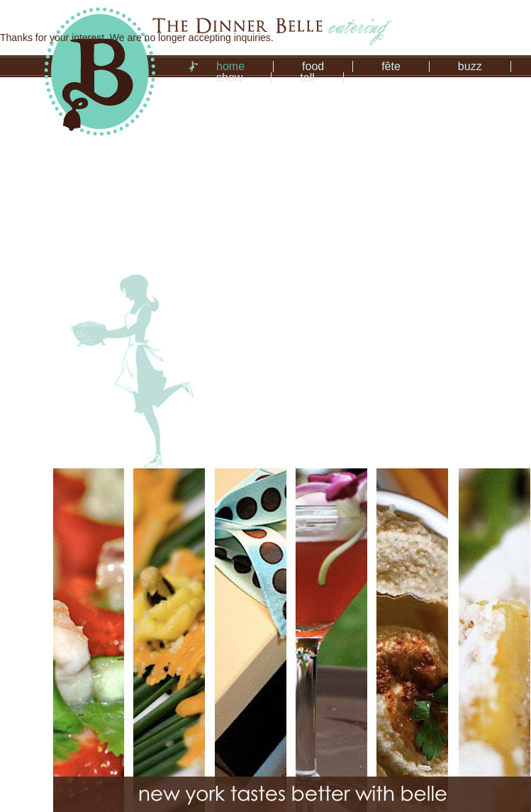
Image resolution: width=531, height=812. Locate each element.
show (229, 78)
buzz (470, 66)
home (230, 66)
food (313, 66)
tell (307, 78)
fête (391, 66)
